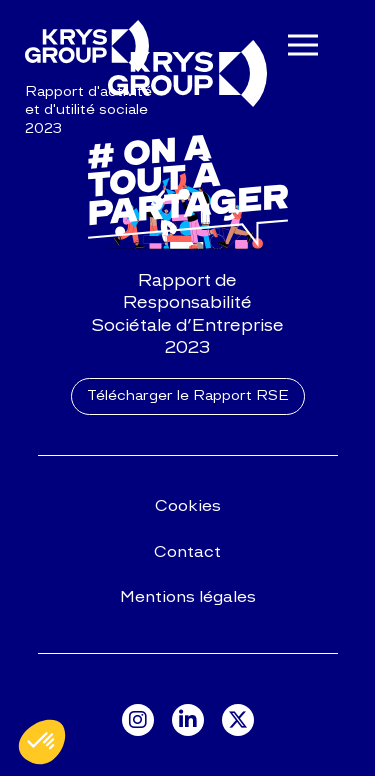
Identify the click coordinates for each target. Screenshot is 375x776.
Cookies (188, 505)
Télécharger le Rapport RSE (188, 395)
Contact (187, 551)
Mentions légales (188, 596)
